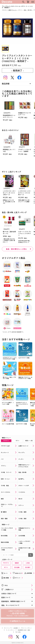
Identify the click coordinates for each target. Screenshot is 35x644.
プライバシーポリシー (26, 628)
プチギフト (6, 563)
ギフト (6, 567)
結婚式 (17, 563)
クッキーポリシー (10, 630)
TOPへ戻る (18, 632)
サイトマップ (7, 628)
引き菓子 (28, 567)
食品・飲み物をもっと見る (16, 249)
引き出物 (17, 567)
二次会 (28, 563)
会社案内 (16, 628)
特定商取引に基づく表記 (24, 630)
